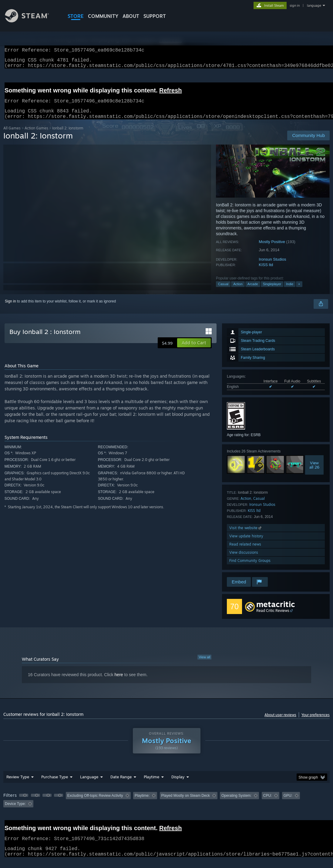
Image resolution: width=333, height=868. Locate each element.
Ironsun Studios (272, 267)
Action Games (36, 135)
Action (238, 291)
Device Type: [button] (15, 811)
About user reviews (280, 722)
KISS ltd (266, 272)
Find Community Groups (250, 568)
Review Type (18, 784)
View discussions (244, 560)
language (314, 5)
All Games (12, 135)
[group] (166, 807)
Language (89, 784)
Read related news (245, 551)
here (119, 682)
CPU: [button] (268, 803)
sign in (295, 5)
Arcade (253, 291)
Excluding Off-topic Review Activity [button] (95, 803)
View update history (246, 543)
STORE (76, 16)
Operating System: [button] (236, 803)
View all (204, 664)
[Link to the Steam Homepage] (32, 21)
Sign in (10, 309)
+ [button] (299, 291)
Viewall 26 (314, 472)
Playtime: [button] (142, 803)
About (131, 16)
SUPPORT (155, 16)
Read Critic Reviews (273, 618)
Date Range (121, 784)
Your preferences (316, 722)
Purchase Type (55, 784)
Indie (290, 291)
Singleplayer (272, 291)
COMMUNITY (103, 16)
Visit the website (246, 535)
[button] (194, 350)
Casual (223, 291)
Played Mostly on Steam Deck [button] (186, 803)
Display (178, 784)
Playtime (151, 784)
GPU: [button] (288, 803)
